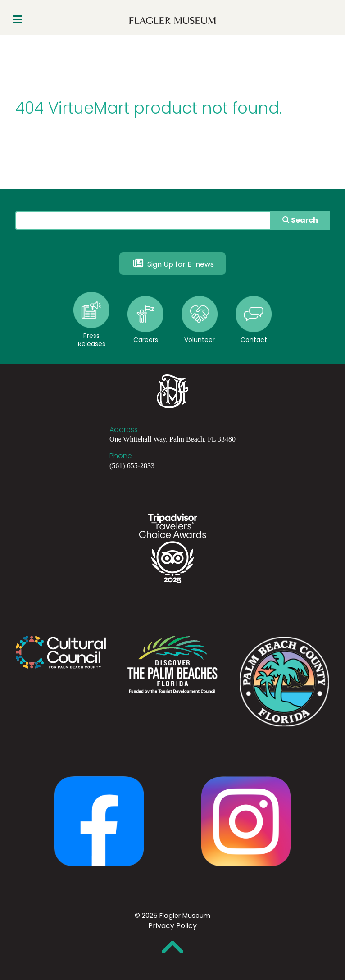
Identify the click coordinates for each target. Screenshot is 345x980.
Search (300, 220)
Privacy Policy (172, 926)
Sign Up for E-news (172, 263)
